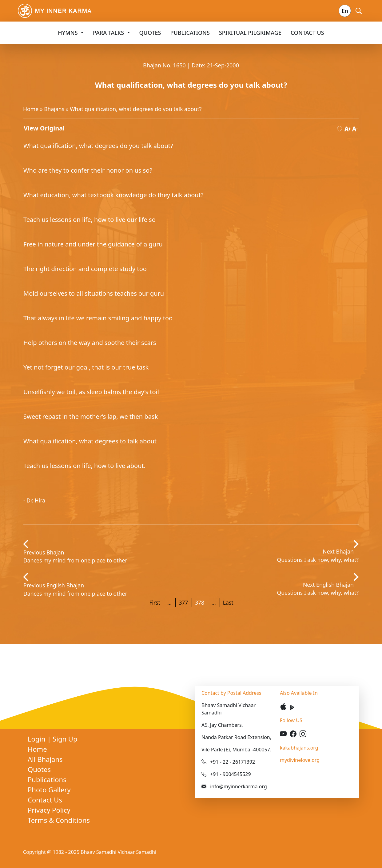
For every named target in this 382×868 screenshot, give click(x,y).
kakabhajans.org (299, 748)
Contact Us (307, 33)
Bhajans (54, 109)
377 (183, 602)
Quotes (150, 33)
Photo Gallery (49, 790)
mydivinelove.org (300, 760)
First (155, 602)
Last (228, 602)
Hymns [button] (68, 33)
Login (37, 739)
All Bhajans (45, 759)
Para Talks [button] (109, 33)
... (169, 602)
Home (31, 109)
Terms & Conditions (59, 820)
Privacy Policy (49, 810)
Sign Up (65, 739)
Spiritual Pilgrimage (250, 33)
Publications (190, 33)
